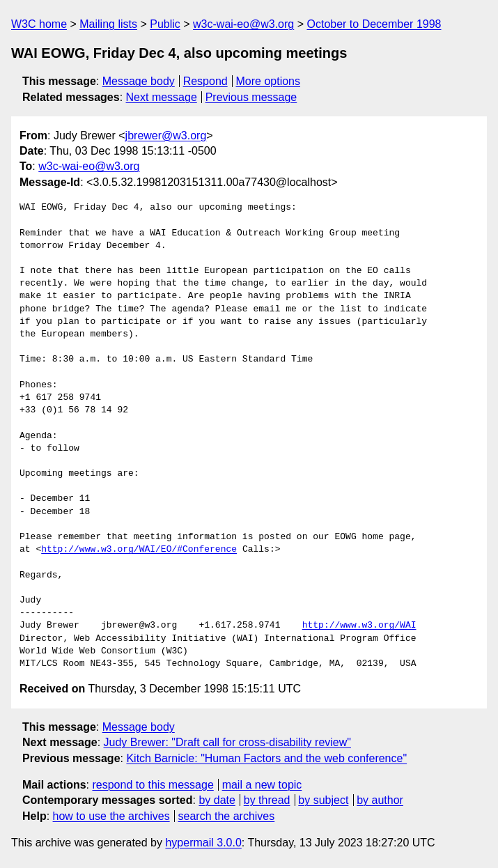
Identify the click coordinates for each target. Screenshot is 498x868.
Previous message (251, 97)
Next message (162, 97)
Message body (139, 81)
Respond (205, 81)
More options (269, 81)
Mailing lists (108, 24)
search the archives (227, 816)
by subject (323, 800)
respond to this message (153, 785)
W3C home (39, 24)
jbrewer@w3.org (166, 135)
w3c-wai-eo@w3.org (243, 24)
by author (380, 800)
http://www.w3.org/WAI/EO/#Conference (139, 550)
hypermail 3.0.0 (203, 843)
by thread (267, 800)
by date (217, 800)
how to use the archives (111, 816)
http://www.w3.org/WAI (359, 626)
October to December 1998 (374, 24)
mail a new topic (262, 785)
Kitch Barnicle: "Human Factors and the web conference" (266, 758)
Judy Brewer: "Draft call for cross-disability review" (227, 742)
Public (165, 24)
